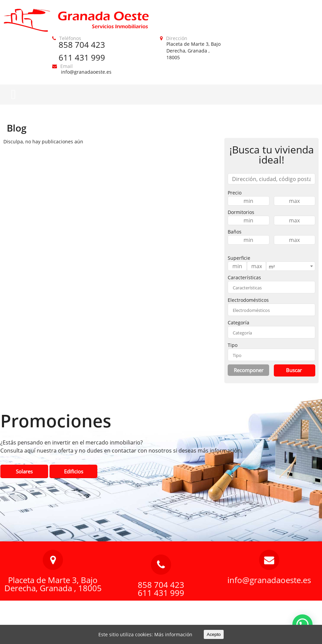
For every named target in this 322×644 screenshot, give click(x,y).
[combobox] (291, 266)
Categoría (238, 323)
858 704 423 (82, 45)
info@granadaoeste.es (86, 72)
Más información (173, 634)
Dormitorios (241, 212)
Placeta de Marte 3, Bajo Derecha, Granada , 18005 (194, 51)
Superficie (239, 258)
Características (244, 277)
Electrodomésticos (248, 300)
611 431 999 (82, 57)
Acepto (214, 634)
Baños (235, 232)
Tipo (233, 345)
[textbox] (271, 288)
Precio (235, 193)
